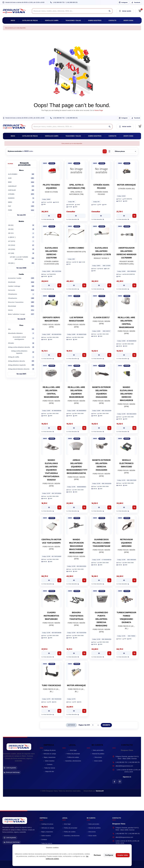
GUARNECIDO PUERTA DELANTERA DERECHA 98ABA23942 (101, 619)
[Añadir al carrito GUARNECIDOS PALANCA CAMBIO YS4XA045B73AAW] (109, 580)
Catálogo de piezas (30, 20)
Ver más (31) (21, 215)
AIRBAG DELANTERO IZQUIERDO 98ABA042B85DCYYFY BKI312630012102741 (77, 467)
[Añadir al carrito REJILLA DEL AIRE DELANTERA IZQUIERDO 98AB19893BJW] (84, 428)
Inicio (13, 20)
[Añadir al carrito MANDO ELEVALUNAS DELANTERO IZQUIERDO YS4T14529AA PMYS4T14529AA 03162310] (59, 507)
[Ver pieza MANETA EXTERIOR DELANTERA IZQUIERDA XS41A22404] (99, 428)
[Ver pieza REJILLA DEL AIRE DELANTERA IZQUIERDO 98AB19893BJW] (74, 428)
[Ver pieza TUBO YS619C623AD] (49, 711)
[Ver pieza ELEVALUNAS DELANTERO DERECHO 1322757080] (49, 285)
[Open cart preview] (140, 11)
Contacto (112, 20)
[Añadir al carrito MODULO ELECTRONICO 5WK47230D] (134, 507)
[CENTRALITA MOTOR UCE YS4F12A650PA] (51, 525)
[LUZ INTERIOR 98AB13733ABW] (76, 303)
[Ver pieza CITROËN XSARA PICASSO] (101, 216)
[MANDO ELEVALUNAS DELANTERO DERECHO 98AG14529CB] (126, 373)
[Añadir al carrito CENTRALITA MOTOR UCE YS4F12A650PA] (59, 580)
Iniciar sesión (98, 761)
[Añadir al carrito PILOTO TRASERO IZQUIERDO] (59, 216)
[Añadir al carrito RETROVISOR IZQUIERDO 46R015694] (134, 580)
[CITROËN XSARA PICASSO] (101, 171)
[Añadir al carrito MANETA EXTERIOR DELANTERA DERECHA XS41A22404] (109, 507)
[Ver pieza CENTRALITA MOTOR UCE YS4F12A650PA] (49, 580)
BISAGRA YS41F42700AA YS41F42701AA (76, 616)
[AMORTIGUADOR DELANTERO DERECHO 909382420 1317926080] (126, 234)
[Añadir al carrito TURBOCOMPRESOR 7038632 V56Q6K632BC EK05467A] (134, 653)
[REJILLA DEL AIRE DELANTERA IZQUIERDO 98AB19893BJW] (76, 373)
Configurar (109, 855)
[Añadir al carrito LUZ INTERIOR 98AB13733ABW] (84, 355)
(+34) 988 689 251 (72, 2)
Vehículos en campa (50, 754)
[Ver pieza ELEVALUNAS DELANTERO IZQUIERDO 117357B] (99, 285)
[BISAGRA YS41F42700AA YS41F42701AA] (76, 598)
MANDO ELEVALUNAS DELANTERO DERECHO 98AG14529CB (126, 394)
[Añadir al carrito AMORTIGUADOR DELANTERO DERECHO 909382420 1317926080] (134, 285)
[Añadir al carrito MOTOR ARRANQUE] (134, 216)
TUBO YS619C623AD (51, 685)
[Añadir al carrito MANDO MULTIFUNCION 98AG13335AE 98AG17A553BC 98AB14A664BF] (84, 580)
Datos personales (98, 750)
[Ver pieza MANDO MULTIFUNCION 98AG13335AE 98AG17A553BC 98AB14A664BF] (74, 580)
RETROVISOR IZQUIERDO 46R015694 (126, 543)
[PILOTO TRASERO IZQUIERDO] (51, 171)
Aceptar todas (123, 855)
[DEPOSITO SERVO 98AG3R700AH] (51, 303)
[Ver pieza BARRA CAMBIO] (74, 285)
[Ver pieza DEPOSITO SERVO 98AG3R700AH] (49, 355)
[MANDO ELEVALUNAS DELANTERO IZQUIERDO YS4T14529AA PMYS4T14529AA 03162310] (51, 446)
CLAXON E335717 (101, 317)
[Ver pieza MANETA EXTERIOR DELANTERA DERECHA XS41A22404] (99, 507)
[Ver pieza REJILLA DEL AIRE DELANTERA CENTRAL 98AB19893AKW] (124, 355)
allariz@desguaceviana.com (124, 766)
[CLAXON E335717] (101, 303)
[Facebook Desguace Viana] (136, 2)
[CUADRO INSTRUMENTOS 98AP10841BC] (51, 598)
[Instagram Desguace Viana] (123, 2)
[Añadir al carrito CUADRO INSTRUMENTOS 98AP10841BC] (59, 653)
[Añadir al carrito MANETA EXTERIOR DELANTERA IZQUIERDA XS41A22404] (109, 428)
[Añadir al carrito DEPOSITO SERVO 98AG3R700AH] (59, 355)
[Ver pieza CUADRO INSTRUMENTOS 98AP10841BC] (49, 653)
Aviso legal (73, 750)
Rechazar (97, 855)
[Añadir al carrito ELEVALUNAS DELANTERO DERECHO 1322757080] (59, 285)
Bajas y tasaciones (50, 757)
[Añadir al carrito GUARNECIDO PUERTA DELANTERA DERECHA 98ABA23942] (109, 653)
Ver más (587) (21, 374)
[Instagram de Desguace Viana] (120, 782)
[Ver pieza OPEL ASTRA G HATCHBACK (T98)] (76, 216)
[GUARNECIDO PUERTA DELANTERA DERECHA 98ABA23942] (101, 598)
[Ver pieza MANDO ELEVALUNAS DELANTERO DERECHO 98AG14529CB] (124, 428)
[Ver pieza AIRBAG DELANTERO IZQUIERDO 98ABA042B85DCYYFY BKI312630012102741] (74, 507)
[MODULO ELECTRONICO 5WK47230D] (126, 446)
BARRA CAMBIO (76, 248)
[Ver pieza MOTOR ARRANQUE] (124, 216)
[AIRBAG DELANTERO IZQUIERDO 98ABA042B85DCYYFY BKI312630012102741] (76, 446)
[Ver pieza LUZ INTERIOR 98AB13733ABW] (74, 355)
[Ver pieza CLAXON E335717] (99, 355)
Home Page (99, 110)
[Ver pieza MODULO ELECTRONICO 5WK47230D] (124, 507)
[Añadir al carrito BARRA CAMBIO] (84, 285)
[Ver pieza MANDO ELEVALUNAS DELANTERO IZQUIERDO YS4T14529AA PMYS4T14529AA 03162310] (49, 507)
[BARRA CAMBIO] (76, 234)
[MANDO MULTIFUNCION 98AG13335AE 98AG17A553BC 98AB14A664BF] (76, 525)
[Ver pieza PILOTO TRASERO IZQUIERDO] (49, 216)
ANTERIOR (71, 725)
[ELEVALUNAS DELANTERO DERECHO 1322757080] (51, 234)
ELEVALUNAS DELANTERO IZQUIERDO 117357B (101, 251)
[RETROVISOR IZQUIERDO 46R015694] (126, 525)
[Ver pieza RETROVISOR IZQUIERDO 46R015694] (124, 580)
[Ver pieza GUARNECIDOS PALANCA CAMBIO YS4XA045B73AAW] (99, 580)
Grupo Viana (128, 20)
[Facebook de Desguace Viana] (114, 782)
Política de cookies (73, 757)
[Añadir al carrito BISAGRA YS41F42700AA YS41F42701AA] (84, 653)
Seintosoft (100, 791)
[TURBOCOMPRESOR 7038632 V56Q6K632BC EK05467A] (126, 598)
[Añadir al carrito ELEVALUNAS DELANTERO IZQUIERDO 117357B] (109, 285)
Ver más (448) (21, 268)
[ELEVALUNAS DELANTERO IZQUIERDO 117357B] (101, 234)
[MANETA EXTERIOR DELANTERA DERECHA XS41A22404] (101, 446)
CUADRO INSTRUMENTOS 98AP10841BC (51, 616)
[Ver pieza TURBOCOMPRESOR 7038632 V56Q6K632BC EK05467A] (124, 653)
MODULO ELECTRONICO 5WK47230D (126, 463)
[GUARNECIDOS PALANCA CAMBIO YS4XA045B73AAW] (101, 525)
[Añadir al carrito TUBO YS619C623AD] (59, 711)
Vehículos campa (52, 20)
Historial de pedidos (98, 754)
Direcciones (98, 757)
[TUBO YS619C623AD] (51, 671)
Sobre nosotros (95, 20)
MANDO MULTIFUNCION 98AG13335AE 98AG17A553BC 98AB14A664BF (76, 546)
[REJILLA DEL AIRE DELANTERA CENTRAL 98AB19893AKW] (126, 303)
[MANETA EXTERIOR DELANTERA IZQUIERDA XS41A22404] (101, 373)
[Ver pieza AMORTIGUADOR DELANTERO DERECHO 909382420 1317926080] (124, 285)
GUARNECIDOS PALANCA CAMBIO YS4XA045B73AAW (101, 543)
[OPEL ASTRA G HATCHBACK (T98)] (76, 171)
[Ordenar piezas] (125, 151)
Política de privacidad (73, 754)
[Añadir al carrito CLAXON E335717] (109, 355)
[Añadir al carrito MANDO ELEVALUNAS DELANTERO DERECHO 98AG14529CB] (134, 428)
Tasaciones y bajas (73, 20)
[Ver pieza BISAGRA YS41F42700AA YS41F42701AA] (74, 653)
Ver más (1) (21, 319)
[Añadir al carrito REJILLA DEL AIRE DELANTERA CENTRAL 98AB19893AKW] (134, 355)
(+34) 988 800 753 (59, 2)
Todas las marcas (50, 768)
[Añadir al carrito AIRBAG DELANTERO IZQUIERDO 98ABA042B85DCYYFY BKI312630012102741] (84, 507)
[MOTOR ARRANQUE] (126, 171)
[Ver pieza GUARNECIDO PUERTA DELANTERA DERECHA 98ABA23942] (99, 653)
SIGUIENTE (106, 725)
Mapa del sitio (50, 771)
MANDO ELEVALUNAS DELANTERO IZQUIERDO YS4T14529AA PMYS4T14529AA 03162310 (51, 470)
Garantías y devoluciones (73, 761)
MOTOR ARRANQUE (126, 185)
